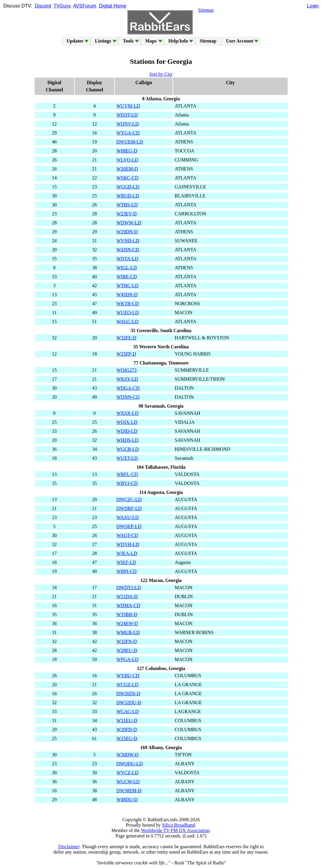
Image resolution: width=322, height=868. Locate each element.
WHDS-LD (127, 440)
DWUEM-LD (130, 142)
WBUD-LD (128, 196)
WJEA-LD (127, 553)
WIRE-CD (126, 277)
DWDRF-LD (129, 508)
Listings (103, 41)
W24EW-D (127, 623)
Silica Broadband (178, 825)
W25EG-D (127, 738)
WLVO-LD (127, 160)
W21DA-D (127, 596)
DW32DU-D (129, 703)
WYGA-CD (128, 133)
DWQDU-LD (129, 764)
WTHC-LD (127, 286)
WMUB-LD (128, 632)
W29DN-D (127, 232)
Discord (43, 6)
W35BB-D (127, 614)
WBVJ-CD (127, 483)
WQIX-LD (127, 422)
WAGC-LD (127, 322)
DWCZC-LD (129, 499)
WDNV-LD (128, 124)
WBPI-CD (126, 571)
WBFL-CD (127, 474)
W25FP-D (126, 354)
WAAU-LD (128, 517)
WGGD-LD (128, 187)
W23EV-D (126, 214)
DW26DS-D (128, 694)
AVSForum (85, 6)
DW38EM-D (129, 791)
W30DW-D (127, 755)
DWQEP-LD (129, 526)
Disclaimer (69, 847)
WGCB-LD (128, 449)
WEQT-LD (127, 115)
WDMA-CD (128, 605)
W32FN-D (126, 641)
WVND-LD (128, 241)
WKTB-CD (128, 304)
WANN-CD (128, 250)
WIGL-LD (126, 268)
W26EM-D (127, 169)
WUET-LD (127, 458)
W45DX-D (127, 295)
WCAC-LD (128, 712)
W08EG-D (127, 151)
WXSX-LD (127, 413)
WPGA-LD (127, 659)
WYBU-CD (128, 676)
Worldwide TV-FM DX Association (175, 830)
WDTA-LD (127, 259)
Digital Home (113, 6)
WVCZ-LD (127, 773)
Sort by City (161, 74)
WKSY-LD (127, 379)
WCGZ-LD (127, 685)
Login (313, 6)
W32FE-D (126, 338)
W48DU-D (127, 800)
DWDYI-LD (129, 588)
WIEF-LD (126, 562)
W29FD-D (126, 729)
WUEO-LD (128, 313)
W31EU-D (127, 720)
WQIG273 (126, 370)
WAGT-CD (127, 535)
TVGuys (62, 6)
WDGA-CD (128, 388)
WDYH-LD (128, 544)
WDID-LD (127, 431)
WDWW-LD (129, 223)
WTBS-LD (127, 205)
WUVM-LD (128, 106)
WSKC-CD (127, 178)
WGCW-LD (128, 782)
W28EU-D (127, 650)
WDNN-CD (128, 397)
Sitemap (206, 10)
